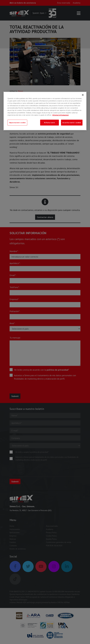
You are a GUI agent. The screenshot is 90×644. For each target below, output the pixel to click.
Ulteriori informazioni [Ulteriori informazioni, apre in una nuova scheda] (60, 115)
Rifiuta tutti (49, 123)
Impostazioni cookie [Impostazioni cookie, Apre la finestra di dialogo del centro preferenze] (17, 123)
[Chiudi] (83, 95)
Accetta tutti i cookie (72, 123)
